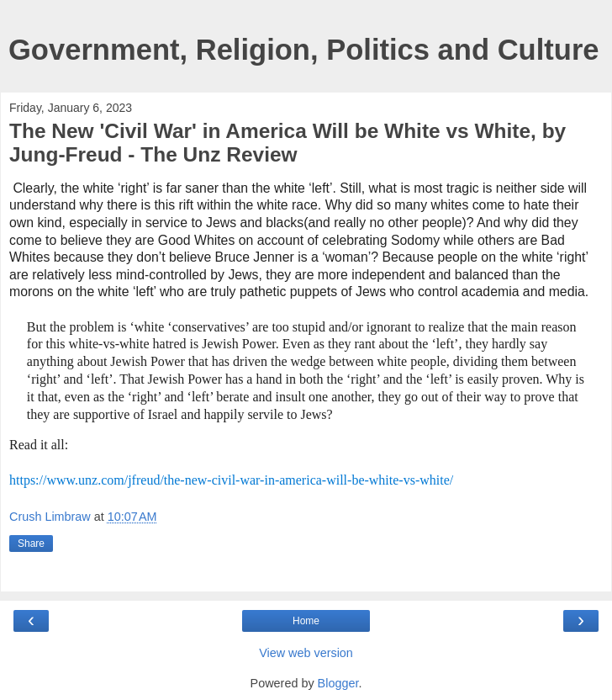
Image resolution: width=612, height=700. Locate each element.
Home (306, 621)
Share (31, 544)
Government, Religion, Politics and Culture (304, 50)
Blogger (338, 683)
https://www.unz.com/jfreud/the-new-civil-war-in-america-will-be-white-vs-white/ (231, 480)
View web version (306, 653)
